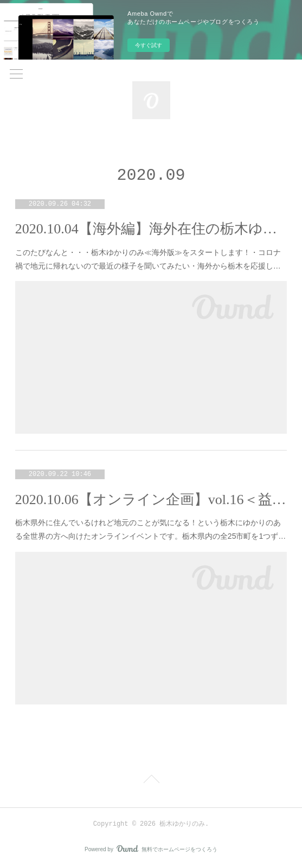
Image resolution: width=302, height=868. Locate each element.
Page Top (151, 781)
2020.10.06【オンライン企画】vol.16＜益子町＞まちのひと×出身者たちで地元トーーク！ (151, 500)
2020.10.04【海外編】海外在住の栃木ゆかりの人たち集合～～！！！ (151, 229)
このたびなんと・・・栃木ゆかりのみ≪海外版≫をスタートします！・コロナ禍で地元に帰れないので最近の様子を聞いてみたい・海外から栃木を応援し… (148, 259)
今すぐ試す (149, 45)
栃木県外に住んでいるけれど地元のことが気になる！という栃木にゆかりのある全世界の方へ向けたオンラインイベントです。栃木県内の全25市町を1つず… (150, 529)
